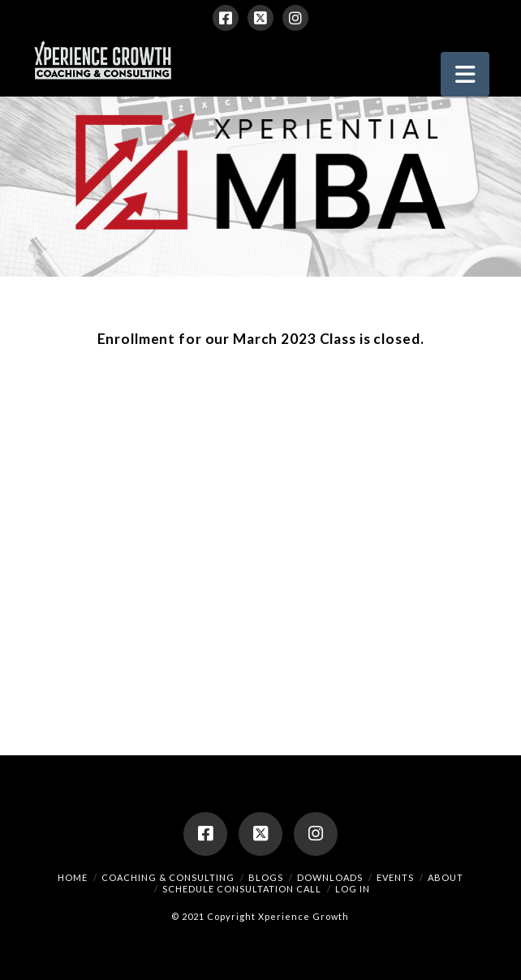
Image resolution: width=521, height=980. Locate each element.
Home (73, 877)
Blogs (266, 877)
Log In (353, 889)
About (446, 877)
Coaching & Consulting (168, 877)
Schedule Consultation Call (242, 889)
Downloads (330, 877)
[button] (465, 74)
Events (395, 877)
